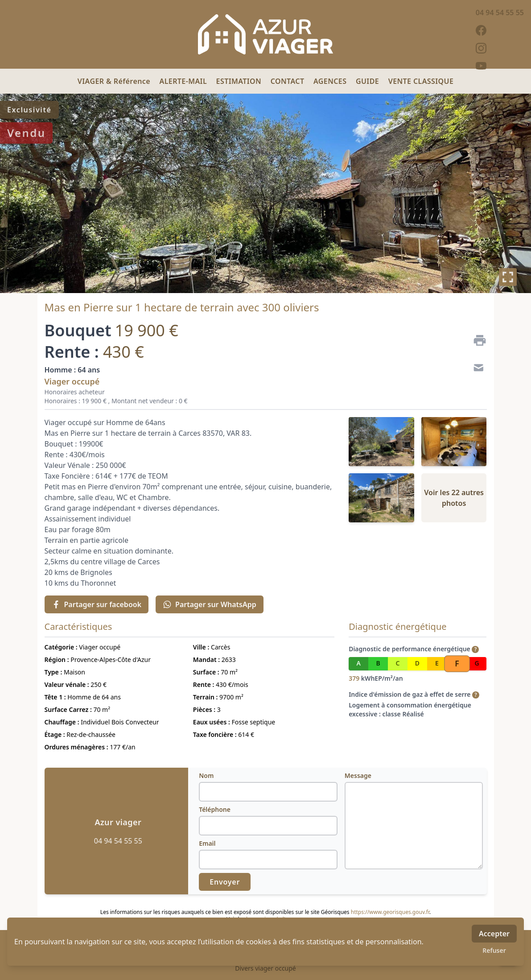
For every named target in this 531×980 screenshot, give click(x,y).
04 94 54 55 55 (500, 12)
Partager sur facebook (97, 604)
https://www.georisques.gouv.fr (390, 912)
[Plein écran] (508, 277)
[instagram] (500, 48)
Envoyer (225, 882)
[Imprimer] (476, 340)
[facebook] (500, 30)
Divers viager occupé (265, 968)
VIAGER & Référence (115, 81)
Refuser (494, 950)
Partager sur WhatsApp (210, 604)
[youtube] (500, 66)
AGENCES (331, 81)
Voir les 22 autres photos (454, 498)
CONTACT (288, 81)
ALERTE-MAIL (184, 81)
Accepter (494, 934)
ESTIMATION (240, 81)
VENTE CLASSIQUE (421, 81)
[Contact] (476, 369)
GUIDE (368, 81)
